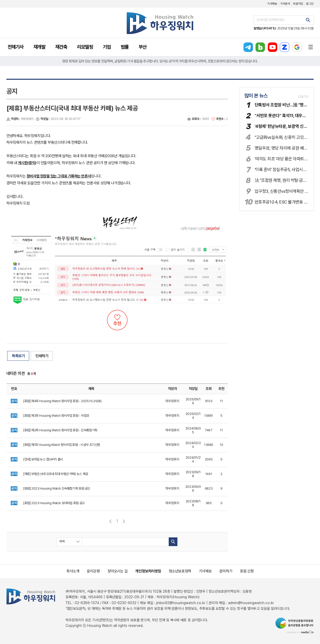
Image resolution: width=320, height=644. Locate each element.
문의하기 (226, 571)
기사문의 (285, 4)
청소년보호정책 (180, 571)
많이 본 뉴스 (256, 96)
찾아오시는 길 (118, 571)
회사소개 (73, 571)
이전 (110, 521)
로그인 (310, 4)
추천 (117, 320)
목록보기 (18, 356)
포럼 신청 (247, 571)
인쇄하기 (42, 356)
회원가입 (298, 4)
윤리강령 (93, 571)
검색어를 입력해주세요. (271, 20)
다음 (124, 521)
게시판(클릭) (27, 163)
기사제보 (272, 4)
